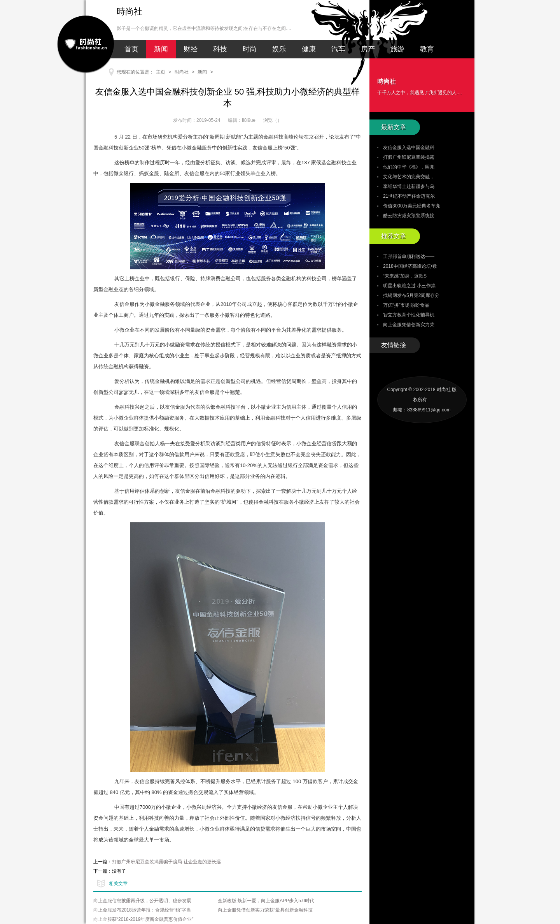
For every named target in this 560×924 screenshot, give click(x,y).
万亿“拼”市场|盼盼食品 (406, 305)
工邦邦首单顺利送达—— (409, 256)
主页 (161, 72)
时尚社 (182, 72)
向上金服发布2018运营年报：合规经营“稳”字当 (142, 910)
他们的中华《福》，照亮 (409, 167)
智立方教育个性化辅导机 (409, 315)
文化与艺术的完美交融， (409, 177)
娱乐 (279, 49)
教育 (427, 49)
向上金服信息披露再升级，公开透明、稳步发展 (142, 901)
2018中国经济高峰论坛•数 (410, 266)
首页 (131, 49)
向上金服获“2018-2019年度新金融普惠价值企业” (143, 919)
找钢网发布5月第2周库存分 (411, 295)
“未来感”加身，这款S (405, 276)
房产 (368, 49)
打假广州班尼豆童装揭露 (409, 157)
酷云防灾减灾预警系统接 (409, 216)
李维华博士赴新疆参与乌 (409, 186)
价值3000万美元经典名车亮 (412, 206)
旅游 (397, 49)
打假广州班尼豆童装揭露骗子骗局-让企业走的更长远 (166, 862)
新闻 (161, 49)
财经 (191, 49)
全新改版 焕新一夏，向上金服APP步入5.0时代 (266, 901)
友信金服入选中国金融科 (409, 148)
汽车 (338, 49)
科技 (220, 49)
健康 (309, 49)
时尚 (250, 49)
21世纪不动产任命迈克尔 (409, 196)
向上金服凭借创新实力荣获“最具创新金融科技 (265, 910)
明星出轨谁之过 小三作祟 (409, 286)
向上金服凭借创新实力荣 (409, 325)
